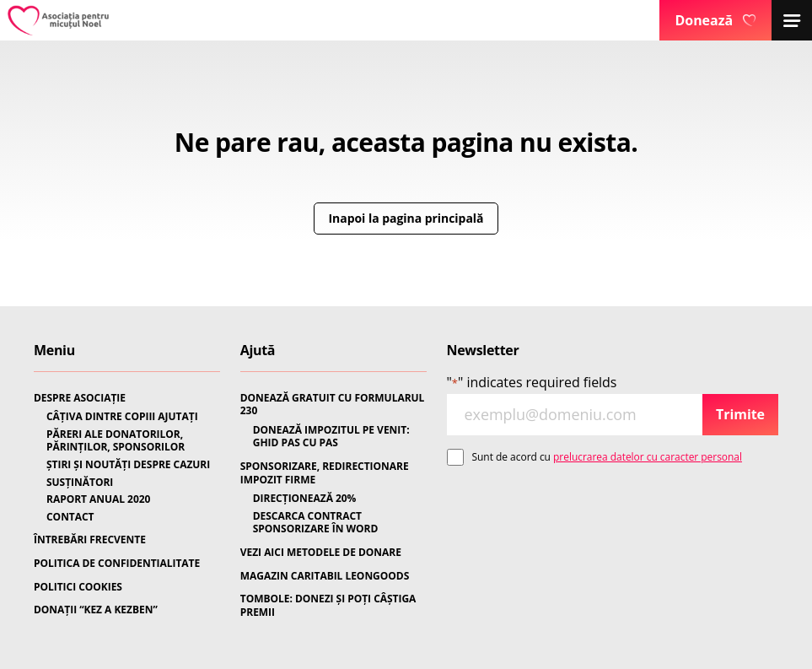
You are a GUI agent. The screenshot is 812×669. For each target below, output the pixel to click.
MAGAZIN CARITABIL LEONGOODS (325, 576)
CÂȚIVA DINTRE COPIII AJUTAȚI (122, 417)
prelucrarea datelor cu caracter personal (648, 457)
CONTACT (70, 517)
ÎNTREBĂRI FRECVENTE (90, 540)
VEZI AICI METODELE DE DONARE (321, 553)
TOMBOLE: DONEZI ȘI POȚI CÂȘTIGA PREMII (328, 605)
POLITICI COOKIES (78, 587)
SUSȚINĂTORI (80, 483)
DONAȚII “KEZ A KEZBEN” (96, 610)
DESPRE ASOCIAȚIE (80, 398)
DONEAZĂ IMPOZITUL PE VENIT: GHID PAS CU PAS (331, 437)
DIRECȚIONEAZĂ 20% (305, 499)
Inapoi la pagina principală (406, 218)
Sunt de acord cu (607, 457)
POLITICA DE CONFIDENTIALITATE (117, 564)
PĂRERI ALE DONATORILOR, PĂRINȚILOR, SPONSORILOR (116, 441)
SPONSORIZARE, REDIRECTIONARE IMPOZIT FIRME (325, 473)
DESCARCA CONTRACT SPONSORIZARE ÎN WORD (316, 523)
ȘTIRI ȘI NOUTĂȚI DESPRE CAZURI (128, 465)
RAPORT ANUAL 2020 (98, 499)
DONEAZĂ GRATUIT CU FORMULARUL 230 (333, 405)
